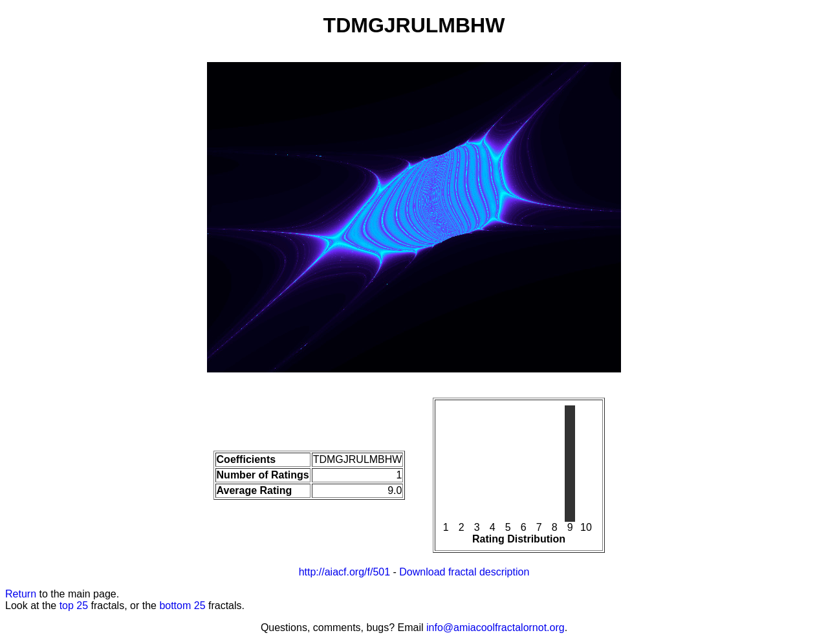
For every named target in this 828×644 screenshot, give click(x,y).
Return (21, 594)
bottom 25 (182, 606)
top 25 (74, 606)
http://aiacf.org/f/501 (344, 572)
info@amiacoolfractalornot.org (496, 628)
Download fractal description (464, 572)
